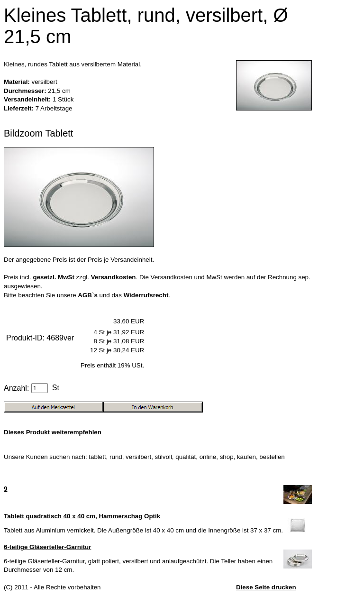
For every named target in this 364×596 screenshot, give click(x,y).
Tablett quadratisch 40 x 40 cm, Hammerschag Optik (82, 516)
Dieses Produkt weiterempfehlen (53, 432)
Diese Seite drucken (266, 587)
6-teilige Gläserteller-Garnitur (47, 547)
